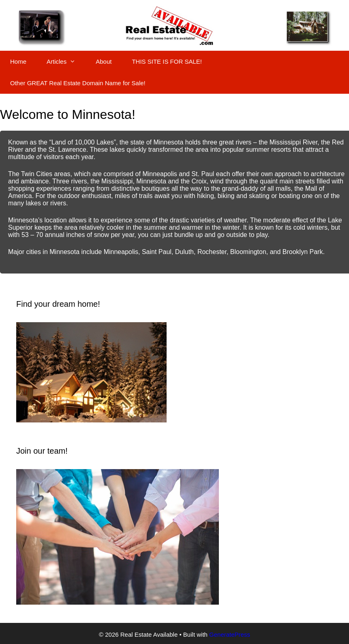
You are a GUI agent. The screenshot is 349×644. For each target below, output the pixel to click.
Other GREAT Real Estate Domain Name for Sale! (78, 83)
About (104, 61)
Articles (66, 61)
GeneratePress (230, 634)
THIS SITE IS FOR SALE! (167, 61)
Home (18, 61)
